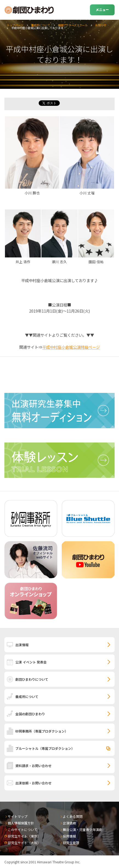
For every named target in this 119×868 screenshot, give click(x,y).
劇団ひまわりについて (32, 679)
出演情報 (22, 645)
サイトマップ (18, 816)
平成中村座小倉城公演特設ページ (71, 347)
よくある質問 (73, 816)
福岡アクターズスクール (73, 25)
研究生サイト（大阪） (24, 843)
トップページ (15, 25)
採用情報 (69, 836)
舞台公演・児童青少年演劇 (83, 829)
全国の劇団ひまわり (30, 714)
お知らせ (101, 25)
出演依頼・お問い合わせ (33, 783)
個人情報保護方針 (21, 823)
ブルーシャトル (45, 748)
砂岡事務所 (42, 731)
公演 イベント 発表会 (31, 662)
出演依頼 (69, 823)
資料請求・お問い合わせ (33, 766)
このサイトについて (22, 829)
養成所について (41, 25)
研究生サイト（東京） (24, 836)
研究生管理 (71, 843)
